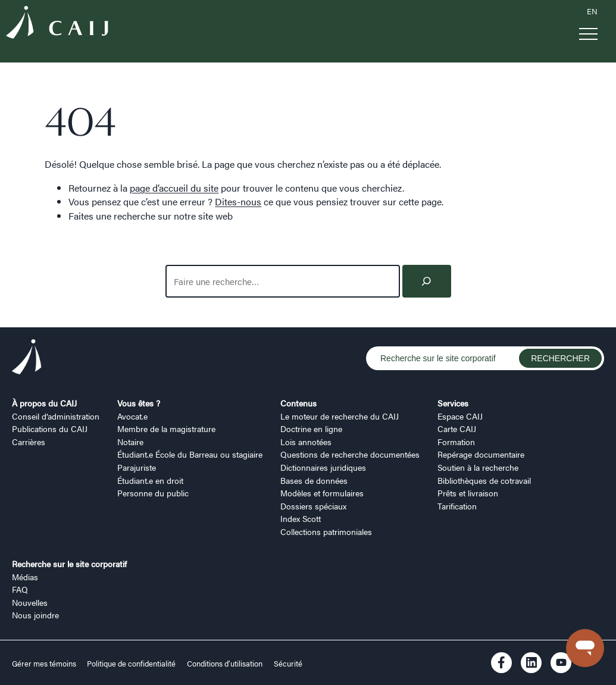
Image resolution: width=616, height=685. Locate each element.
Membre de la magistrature (166, 428)
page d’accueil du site (174, 188)
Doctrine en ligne (311, 428)
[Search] (426, 281)
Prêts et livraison (468, 493)
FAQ (20, 589)
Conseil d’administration (56, 416)
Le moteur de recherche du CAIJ (340, 416)
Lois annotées (306, 442)
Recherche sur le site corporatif (69, 564)
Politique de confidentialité (131, 664)
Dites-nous (238, 201)
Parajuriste (137, 467)
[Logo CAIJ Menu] (57, 24)
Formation (456, 442)
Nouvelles (30, 602)
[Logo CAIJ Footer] (27, 359)
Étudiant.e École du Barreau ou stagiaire (190, 454)
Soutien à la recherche (478, 467)
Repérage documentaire (481, 454)
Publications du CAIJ (50, 428)
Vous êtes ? (139, 403)
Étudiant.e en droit (150, 480)
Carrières (29, 442)
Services (453, 403)
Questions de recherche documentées (350, 454)
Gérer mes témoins (45, 664)
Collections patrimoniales (326, 531)
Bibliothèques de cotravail (484, 480)
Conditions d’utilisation (225, 664)
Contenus (298, 403)
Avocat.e (132, 416)
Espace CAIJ (460, 416)
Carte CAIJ (457, 428)
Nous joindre (35, 615)
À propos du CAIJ (44, 403)
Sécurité (288, 664)
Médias (25, 577)
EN (592, 11)
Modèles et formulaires (322, 493)
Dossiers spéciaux (313, 506)
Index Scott (301, 518)
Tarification (457, 506)
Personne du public (153, 493)
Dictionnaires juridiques (323, 467)
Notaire (130, 442)
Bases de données (314, 480)
